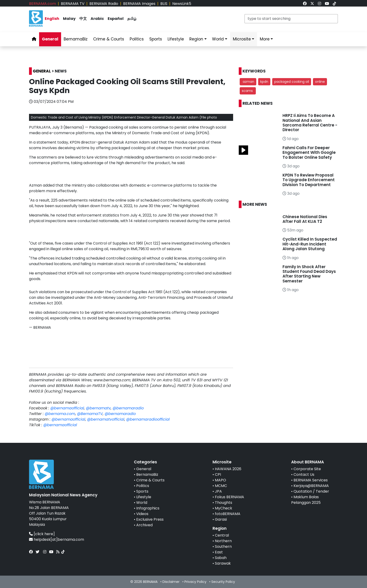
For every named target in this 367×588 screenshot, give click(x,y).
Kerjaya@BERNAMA (311, 486)
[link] (305, 4)
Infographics (148, 508)
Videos (142, 514)
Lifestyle (144, 497)
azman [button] (248, 82)
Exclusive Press (150, 519)
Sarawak (223, 563)
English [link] (52, 19)
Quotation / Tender (311, 491)
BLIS (164, 4)
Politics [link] (137, 39)
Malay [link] (69, 19)
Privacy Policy (195, 582)
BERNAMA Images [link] (139, 4)
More (265, 39)
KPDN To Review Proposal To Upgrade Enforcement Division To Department (309, 180)
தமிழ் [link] (132, 19)
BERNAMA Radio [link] (104, 4)
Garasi (221, 519)
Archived (144, 525)
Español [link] (116, 19)
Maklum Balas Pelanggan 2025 (306, 500)
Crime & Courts (150, 480)
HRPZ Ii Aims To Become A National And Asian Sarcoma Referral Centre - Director (310, 123)
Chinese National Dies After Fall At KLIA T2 (305, 219)
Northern (223, 541)
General (144, 469)
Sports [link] (156, 39)
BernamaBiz (147, 474)
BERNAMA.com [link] (42, 4)
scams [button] (248, 91)
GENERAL (42, 71)
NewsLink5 (182, 4)
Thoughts (224, 503)
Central (222, 535)
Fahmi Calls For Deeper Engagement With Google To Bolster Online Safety (309, 153)
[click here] (44, 534)
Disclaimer (171, 582)
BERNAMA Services (311, 480)
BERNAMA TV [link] (73, 4)
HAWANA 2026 (228, 469)
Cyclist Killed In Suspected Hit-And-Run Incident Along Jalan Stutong (310, 244)
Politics (143, 486)
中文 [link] (83, 19)
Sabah (221, 558)
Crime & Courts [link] (109, 39)
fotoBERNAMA (228, 514)
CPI (218, 474)
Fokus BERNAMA (229, 497)
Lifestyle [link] (176, 39)
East (219, 552)
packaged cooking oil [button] (292, 82)
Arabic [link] (97, 19)
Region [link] (196, 39)
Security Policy (223, 582)
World (142, 503)
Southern (223, 547)
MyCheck (224, 508)
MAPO (220, 480)
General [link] (50, 39)
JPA (218, 491)
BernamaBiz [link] (76, 39)
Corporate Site (307, 469)
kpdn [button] (264, 82)
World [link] (218, 39)
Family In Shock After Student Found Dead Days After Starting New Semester (309, 274)
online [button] (320, 82)
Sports (142, 491)
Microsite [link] (242, 39)
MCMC (221, 486)
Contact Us (304, 474)
